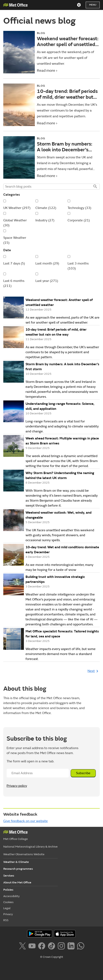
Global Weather (15, 223)
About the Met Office (17, 882)
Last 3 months (78, 266)
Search (95, 187)
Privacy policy (17, 786)
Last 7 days (14, 263)
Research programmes (18, 869)
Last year (47, 281)
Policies (8, 890)
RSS (6, 920)
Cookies (8, 902)
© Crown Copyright (52, 957)
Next (94, 671)
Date (7, 250)
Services (9, 876)
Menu (93, 5)
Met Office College (16, 839)
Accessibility (11, 896)
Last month (47, 263)
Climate (46, 208)
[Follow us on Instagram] (62, 947)
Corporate (79, 220)
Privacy (8, 914)
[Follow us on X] (23, 947)
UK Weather (17, 208)
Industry (45, 220)
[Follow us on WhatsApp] (81, 947)
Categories (12, 195)
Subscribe (83, 773)
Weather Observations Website (24, 854)
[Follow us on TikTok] (52, 947)
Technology (79, 208)
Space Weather (15, 240)
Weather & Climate (16, 862)
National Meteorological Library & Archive (30, 847)
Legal (7, 908)
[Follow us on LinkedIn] (72, 947)
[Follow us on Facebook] (43, 947)
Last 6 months (14, 283)
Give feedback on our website (26, 821)
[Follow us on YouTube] (33, 947)
